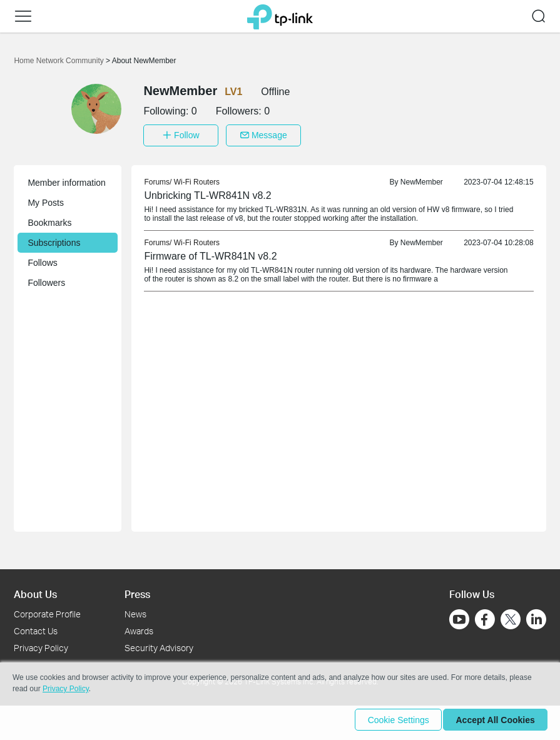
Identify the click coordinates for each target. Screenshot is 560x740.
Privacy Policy (41, 645)
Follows (42, 260)
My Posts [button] (46, 200)
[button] (23, 16)
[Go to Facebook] (485, 616)
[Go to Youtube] (459, 616)
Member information (67, 180)
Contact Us (36, 628)
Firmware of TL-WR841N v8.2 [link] (210, 253)
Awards (139, 628)
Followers (46, 280)
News (135, 611)
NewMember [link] (422, 179)
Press (137, 591)
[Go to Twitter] (511, 617)
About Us (35, 591)
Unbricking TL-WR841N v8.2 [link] (207, 192)
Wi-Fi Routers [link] (197, 179)
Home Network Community (60, 61)
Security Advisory (159, 645)
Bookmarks (49, 220)
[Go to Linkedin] (536, 616)
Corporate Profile (47, 611)
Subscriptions (54, 240)
